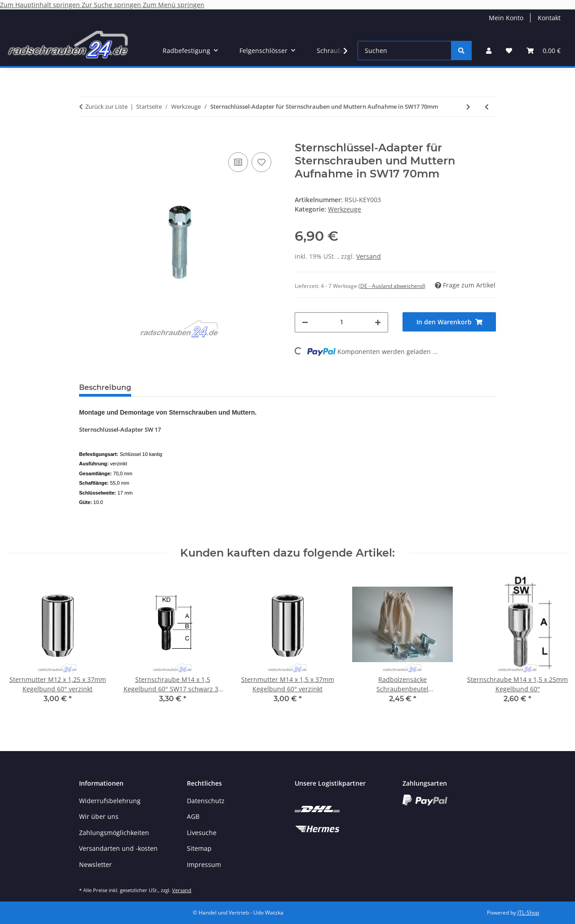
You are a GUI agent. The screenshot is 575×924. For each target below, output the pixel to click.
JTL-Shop (528, 913)
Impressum (204, 864)
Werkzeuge (345, 209)
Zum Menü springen (174, 5)
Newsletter (95, 864)
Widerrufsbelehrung (110, 801)
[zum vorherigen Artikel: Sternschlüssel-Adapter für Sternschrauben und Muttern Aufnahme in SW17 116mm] (487, 107)
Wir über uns (99, 816)
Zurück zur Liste (106, 106)
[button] (489, 51)
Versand (369, 256)
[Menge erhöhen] (378, 322)
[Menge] (341, 322)
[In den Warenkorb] (86, 137)
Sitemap (199, 848)
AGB (193, 816)
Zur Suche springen (112, 5)
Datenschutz (206, 801)
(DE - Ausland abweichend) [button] (392, 286)
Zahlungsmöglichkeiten (114, 833)
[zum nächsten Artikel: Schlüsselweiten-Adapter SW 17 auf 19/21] (468, 107)
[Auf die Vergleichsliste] (238, 162)
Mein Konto (506, 18)
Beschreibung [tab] (105, 387)
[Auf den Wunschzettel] (261, 162)
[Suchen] (405, 51)
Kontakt (549, 18)
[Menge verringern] (305, 322)
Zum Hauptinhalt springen (41, 5)
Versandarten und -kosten (118, 848)
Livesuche (202, 833)
